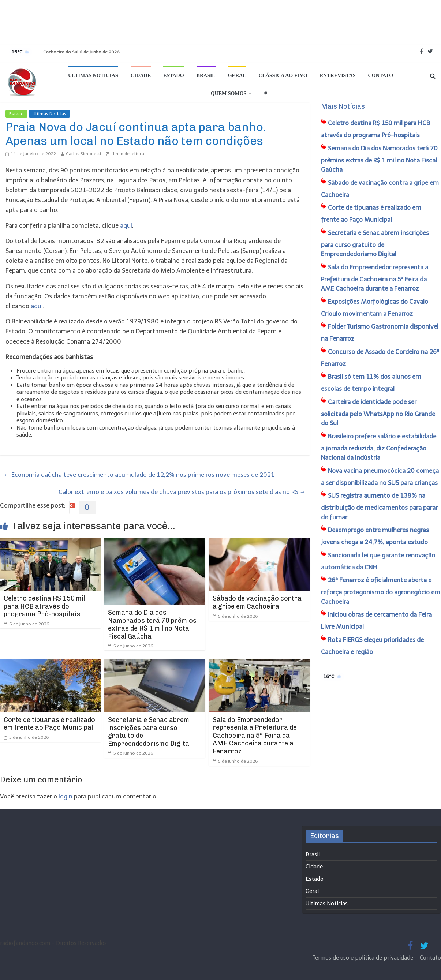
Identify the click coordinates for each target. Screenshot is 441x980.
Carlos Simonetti (83, 154)
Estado (174, 76)
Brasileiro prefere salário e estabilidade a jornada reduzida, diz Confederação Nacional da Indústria (379, 447)
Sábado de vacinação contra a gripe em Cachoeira (257, 602)
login (66, 796)
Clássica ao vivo (283, 76)
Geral (237, 76)
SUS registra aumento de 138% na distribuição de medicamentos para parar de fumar (379, 506)
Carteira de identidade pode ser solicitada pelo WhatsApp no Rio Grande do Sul (378, 413)
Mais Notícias (343, 106)
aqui (126, 225)
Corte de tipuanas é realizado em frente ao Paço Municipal (49, 724)
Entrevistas (338, 76)
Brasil (206, 76)
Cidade (141, 76)
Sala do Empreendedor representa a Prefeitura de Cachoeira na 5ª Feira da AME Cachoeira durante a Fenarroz (255, 736)
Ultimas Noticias (93, 76)
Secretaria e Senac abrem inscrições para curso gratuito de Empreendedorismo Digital (149, 732)
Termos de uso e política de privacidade (364, 958)
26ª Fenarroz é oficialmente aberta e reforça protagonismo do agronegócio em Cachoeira (381, 591)
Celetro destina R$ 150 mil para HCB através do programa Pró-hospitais (44, 606)
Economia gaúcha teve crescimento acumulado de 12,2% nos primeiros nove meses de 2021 (139, 475)
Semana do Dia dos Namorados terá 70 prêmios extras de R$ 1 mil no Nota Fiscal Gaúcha (152, 624)
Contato (381, 76)
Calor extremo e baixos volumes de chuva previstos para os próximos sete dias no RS (182, 492)
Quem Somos (229, 93)
